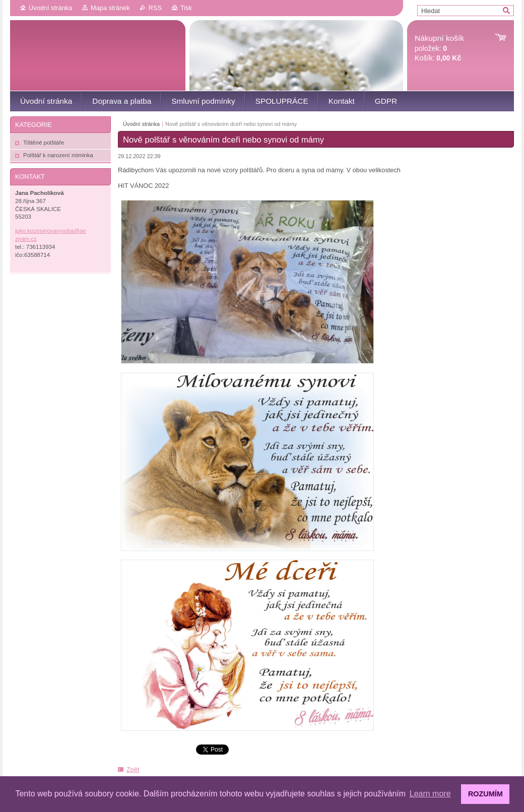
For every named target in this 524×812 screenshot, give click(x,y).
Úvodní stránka (50, 8)
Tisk (186, 8)
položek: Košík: (439, 48)
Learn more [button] (430, 794)
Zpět (133, 769)
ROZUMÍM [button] (485, 794)
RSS (155, 8)
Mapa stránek (110, 8)
